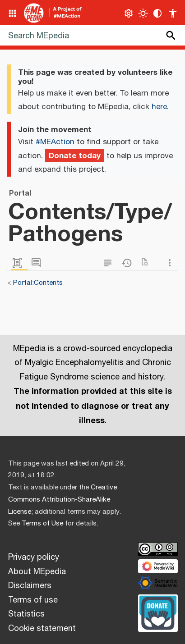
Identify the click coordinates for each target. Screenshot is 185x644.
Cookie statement (42, 629)
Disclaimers (30, 586)
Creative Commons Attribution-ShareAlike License (62, 500)
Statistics (26, 614)
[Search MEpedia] (92, 35)
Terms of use (33, 600)
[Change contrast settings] (158, 13)
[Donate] (158, 612)
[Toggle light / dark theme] (143, 13)
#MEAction (55, 142)
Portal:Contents (38, 283)
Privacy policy (34, 557)
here (159, 107)
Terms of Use (42, 523)
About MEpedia (37, 572)
